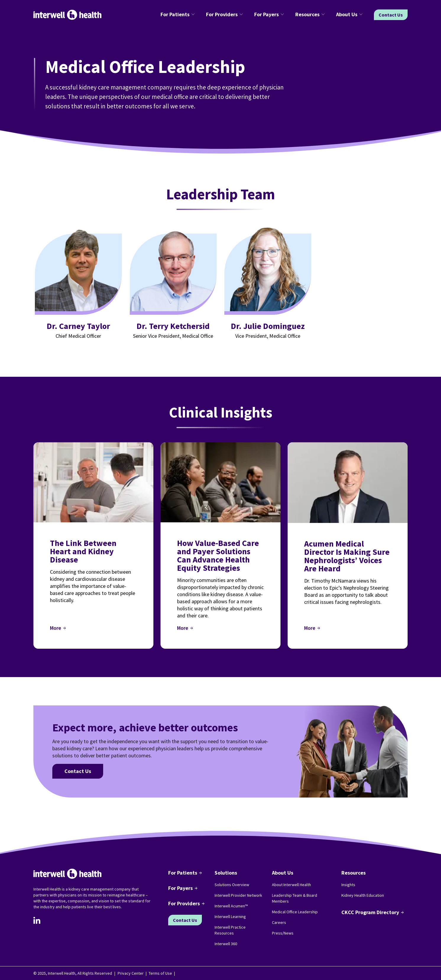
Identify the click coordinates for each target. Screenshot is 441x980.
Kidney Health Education (363, 895)
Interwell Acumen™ (231, 906)
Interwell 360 (226, 944)
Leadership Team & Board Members (295, 898)
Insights (348, 885)
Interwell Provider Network (238, 895)
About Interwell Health (291, 885)
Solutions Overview (232, 885)
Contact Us (391, 15)
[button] (179, 15)
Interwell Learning (230, 917)
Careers (279, 922)
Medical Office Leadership (295, 912)
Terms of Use (160, 973)
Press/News (283, 933)
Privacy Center (131, 973)
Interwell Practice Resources (230, 930)
